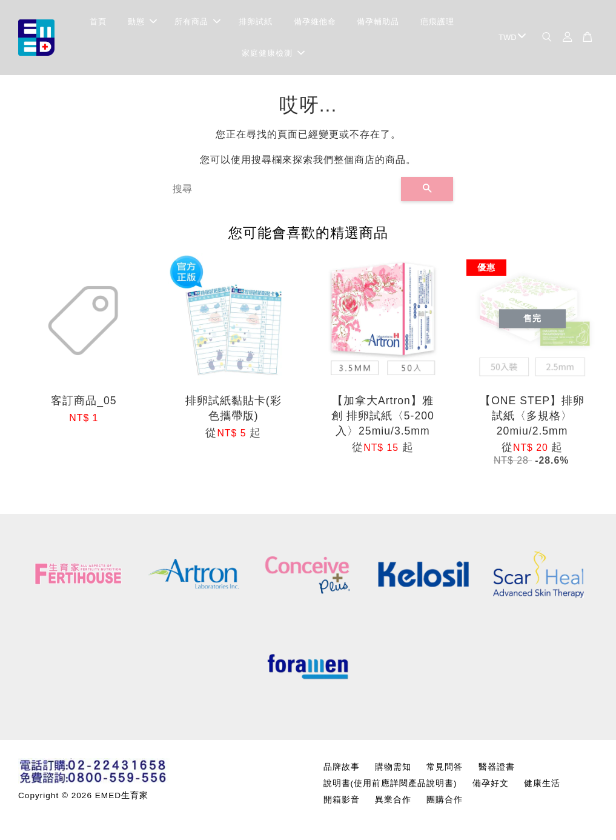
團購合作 (445, 800)
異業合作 (393, 800)
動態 (142, 22)
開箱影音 (342, 800)
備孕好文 (491, 783)
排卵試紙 (256, 22)
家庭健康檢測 (273, 53)
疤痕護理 (437, 22)
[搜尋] (282, 189)
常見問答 (445, 767)
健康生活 (542, 783)
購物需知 (393, 767)
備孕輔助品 (378, 22)
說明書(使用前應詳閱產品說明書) (390, 783)
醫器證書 (497, 767)
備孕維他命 (315, 22)
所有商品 (197, 22)
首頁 (98, 22)
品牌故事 (342, 767)
